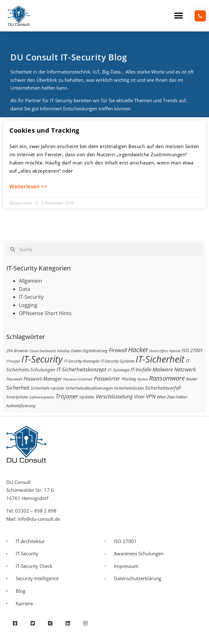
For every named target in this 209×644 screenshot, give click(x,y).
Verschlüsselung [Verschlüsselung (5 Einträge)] (114, 396)
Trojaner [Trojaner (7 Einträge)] (67, 396)
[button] (178, 16)
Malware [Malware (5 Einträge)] (163, 369)
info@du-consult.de (39, 519)
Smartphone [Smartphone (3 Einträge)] (17, 397)
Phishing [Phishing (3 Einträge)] (129, 379)
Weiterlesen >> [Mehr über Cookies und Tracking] (28, 186)
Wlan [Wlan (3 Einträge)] (161, 397)
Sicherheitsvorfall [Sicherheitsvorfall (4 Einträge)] (163, 388)
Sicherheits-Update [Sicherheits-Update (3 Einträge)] (47, 388)
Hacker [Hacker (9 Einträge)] (138, 350)
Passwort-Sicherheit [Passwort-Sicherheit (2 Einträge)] (78, 379)
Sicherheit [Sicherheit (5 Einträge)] (18, 388)
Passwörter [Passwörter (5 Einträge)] (107, 378)
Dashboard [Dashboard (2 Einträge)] (47, 351)
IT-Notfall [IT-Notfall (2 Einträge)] (13, 361)
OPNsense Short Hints (45, 313)
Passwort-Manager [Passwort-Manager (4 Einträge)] (43, 379)
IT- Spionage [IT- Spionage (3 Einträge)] (118, 370)
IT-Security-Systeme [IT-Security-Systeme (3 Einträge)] (117, 361)
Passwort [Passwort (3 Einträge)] (14, 379)
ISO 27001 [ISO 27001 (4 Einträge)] (192, 350)
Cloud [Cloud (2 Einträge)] (34, 351)
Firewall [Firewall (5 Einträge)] (118, 350)
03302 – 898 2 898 (36, 511)
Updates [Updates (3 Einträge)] (87, 397)
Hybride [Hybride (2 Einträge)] (175, 351)
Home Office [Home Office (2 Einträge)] (159, 351)
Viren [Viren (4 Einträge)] (139, 397)
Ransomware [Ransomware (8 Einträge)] (167, 378)
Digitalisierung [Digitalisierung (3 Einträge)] (95, 351)
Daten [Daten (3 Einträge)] (76, 351)
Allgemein (30, 281)
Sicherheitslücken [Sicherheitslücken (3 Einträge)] (129, 388)
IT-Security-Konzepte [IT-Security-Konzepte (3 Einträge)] (81, 361)
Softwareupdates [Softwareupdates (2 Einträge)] (42, 397)
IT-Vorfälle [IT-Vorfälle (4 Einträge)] (141, 369)
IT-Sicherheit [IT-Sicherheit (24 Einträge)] (160, 359)
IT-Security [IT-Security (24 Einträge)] (42, 359)
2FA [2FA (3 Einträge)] (9, 351)
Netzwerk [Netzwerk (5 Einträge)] (185, 369)
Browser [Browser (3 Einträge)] (21, 351)
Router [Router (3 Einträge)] (192, 379)
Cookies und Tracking (44, 130)
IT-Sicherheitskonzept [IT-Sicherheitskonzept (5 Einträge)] (81, 369)
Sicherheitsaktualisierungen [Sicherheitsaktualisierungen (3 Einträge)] (89, 388)
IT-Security (31, 297)
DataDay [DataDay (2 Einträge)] (63, 351)
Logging (28, 305)
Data (24, 289)
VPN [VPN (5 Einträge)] (151, 396)
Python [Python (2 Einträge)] (143, 379)
